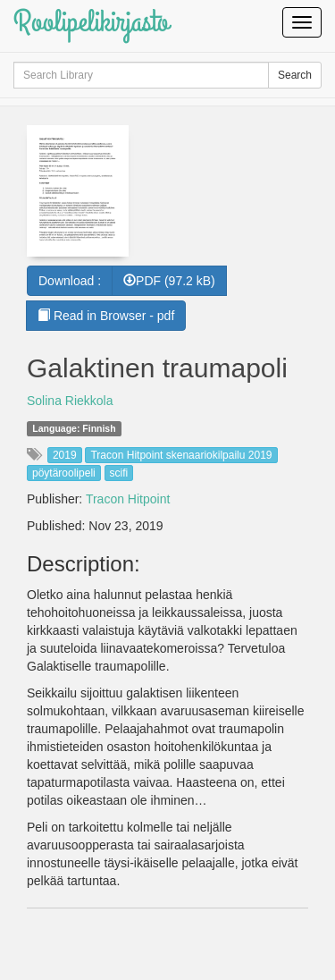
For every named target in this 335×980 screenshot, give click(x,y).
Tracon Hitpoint (128, 499)
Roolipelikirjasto (91, 22)
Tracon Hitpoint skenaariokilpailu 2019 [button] (181, 455)
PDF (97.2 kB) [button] (169, 281)
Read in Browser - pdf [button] (106, 316)
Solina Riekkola (70, 401)
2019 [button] (65, 455)
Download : (70, 281)
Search (295, 75)
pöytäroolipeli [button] (64, 473)
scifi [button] (119, 473)
